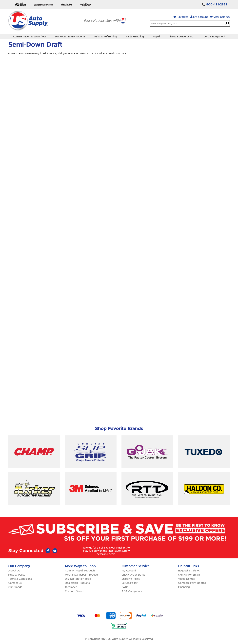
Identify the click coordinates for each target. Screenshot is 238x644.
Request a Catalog (189, 571)
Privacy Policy (17, 575)
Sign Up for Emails (189, 575)
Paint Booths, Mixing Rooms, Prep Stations (65, 54)
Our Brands (15, 587)
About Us (14, 571)
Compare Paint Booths (192, 583)
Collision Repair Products (80, 571)
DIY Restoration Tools (78, 579)
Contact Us (15, 583)
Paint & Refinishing (29, 54)
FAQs (125, 587)
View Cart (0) (220, 17)
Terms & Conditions (20, 579)
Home (11, 54)
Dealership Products (77, 583)
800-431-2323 (217, 5)
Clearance (71, 587)
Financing (184, 587)
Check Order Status (133, 575)
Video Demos (186, 579)
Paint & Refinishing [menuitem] (106, 37)
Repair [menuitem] (157, 37)
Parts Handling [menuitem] (135, 37)
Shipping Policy (131, 579)
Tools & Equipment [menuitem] (214, 37)
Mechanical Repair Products (82, 575)
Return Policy (129, 583)
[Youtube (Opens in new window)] (55, 551)
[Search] (227, 24)
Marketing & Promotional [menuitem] (70, 37)
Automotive (98, 54)
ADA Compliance (132, 591)
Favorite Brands (75, 591)
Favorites (181, 17)
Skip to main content (0, 0)
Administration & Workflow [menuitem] (29, 37)
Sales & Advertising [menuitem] (181, 37)
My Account (199, 17)
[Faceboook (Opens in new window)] (48, 551)
